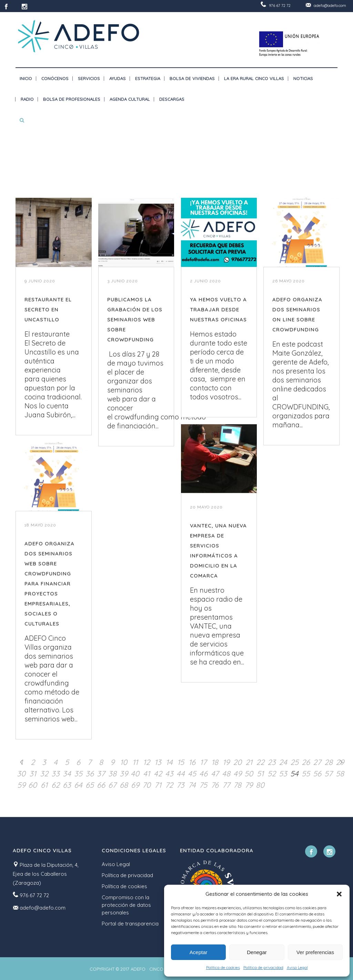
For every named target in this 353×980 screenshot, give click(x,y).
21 (249, 762)
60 (33, 785)
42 (158, 774)
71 (158, 785)
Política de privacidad (263, 967)
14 (169, 762)
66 (101, 785)
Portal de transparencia (130, 924)
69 (135, 785)
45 (192, 774)
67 (112, 785)
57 (328, 774)
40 (135, 774)
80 (260, 785)
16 (192, 762)
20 (237, 762)
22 (260, 762)
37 (101, 774)
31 (33, 774)
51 (260, 774)
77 (226, 785)
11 (135, 762)
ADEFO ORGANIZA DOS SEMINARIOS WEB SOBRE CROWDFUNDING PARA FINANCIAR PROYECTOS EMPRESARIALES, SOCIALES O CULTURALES (49, 584)
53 (283, 774)
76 (215, 785)
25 (294, 762)
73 (180, 785)
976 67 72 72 (280, 6)
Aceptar (199, 952)
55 (306, 774)
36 (90, 774)
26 (306, 762)
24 (283, 762)
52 (272, 774)
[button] (339, 894)
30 (21, 774)
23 (272, 762)
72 (169, 785)
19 (226, 762)
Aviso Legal (297, 967)
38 (112, 774)
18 (215, 762)
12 (147, 762)
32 (44, 774)
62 (56, 785)
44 (181, 774)
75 (203, 785)
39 (124, 774)
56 (317, 774)
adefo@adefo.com (330, 6)
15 (181, 762)
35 (78, 774)
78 (237, 785)
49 (238, 774)
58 (340, 774)
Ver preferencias (315, 952)
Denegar (257, 952)
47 (215, 774)
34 (67, 774)
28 (329, 762)
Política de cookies (223, 967)
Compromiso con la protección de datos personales (126, 905)
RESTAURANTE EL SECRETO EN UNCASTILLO (48, 309)
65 (90, 785)
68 (124, 785)
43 (169, 774)
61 (44, 785)
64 (78, 785)
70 (147, 785)
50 (249, 774)
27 (317, 762)
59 (21, 785)
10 (124, 762)
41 (147, 774)
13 (158, 762)
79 (249, 785)
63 (67, 785)
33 (56, 774)
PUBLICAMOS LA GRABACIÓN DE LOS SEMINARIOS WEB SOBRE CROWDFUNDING (135, 319)
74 (192, 785)
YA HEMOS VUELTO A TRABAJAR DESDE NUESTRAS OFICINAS (218, 309)
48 (226, 774)
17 (203, 762)
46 (203, 774)
